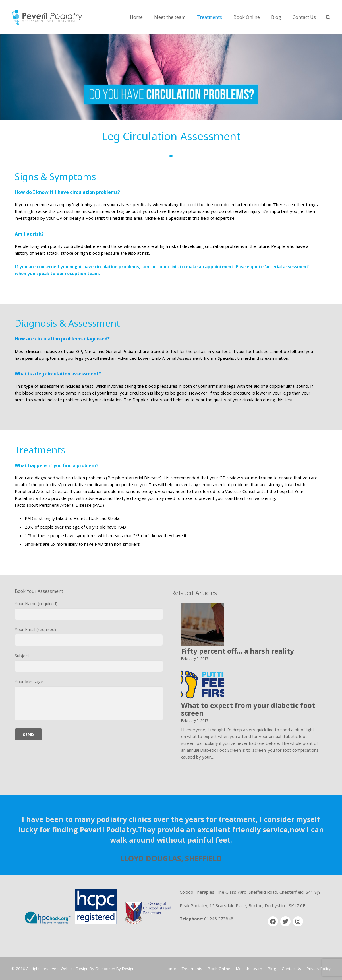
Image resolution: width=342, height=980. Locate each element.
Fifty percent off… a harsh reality (238, 651)
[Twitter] (285, 921)
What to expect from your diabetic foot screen (248, 709)
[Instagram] (298, 921)
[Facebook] (273, 921)
